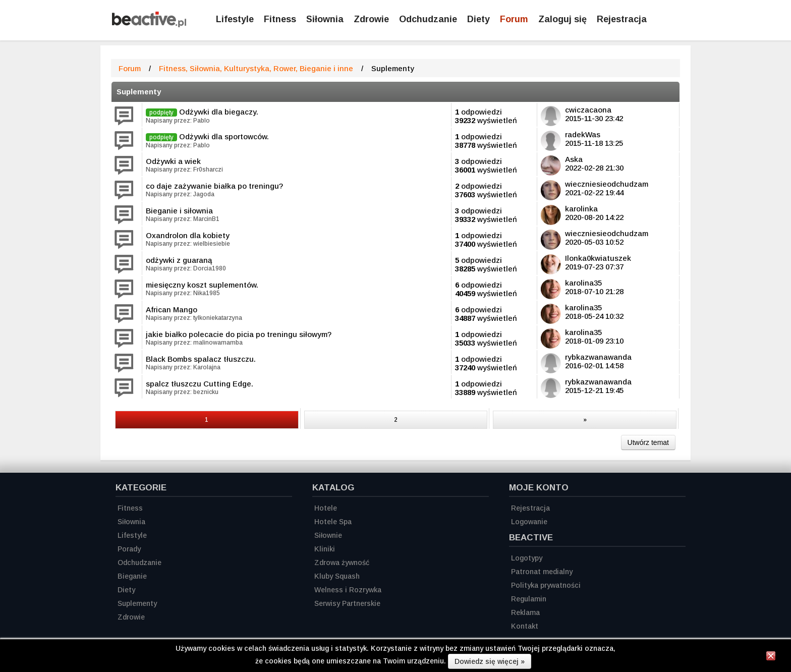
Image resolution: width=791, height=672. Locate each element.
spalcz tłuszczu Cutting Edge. (200, 384)
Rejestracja (530, 508)
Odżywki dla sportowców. (224, 136)
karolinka (581, 209)
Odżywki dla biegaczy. (219, 112)
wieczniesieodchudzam (607, 184)
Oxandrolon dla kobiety (188, 235)
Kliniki (325, 549)
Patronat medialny (542, 572)
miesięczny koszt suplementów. (202, 285)
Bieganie (132, 576)
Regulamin (529, 599)
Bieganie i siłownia (179, 211)
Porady (129, 549)
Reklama (525, 612)
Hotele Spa (333, 522)
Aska (574, 159)
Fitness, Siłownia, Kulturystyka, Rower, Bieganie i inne (256, 68)
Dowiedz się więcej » (490, 661)
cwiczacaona (588, 110)
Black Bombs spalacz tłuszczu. (201, 359)
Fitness (280, 19)
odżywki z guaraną (179, 260)
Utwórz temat (648, 442)
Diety (478, 19)
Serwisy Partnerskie (347, 603)
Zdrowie (371, 19)
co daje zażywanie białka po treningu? (214, 186)
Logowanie (529, 522)
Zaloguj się (562, 19)
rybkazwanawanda (598, 357)
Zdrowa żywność (342, 563)
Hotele (326, 508)
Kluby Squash (337, 576)
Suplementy (139, 92)
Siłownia (325, 19)
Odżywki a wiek (173, 161)
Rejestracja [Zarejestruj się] (622, 19)
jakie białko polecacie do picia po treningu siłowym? (239, 334)
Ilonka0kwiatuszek (598, 258)
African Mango (172, 310)
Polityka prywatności (546, 585)
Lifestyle (235, 19)
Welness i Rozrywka (348, 590)
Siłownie (328, 535)
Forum (514, 19)
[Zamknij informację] (771, 657)
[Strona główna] (149, 24)
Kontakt (525, 626)
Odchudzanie (428, 19)
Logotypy (527, 558)
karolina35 (583, 283)
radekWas (583, 134)
